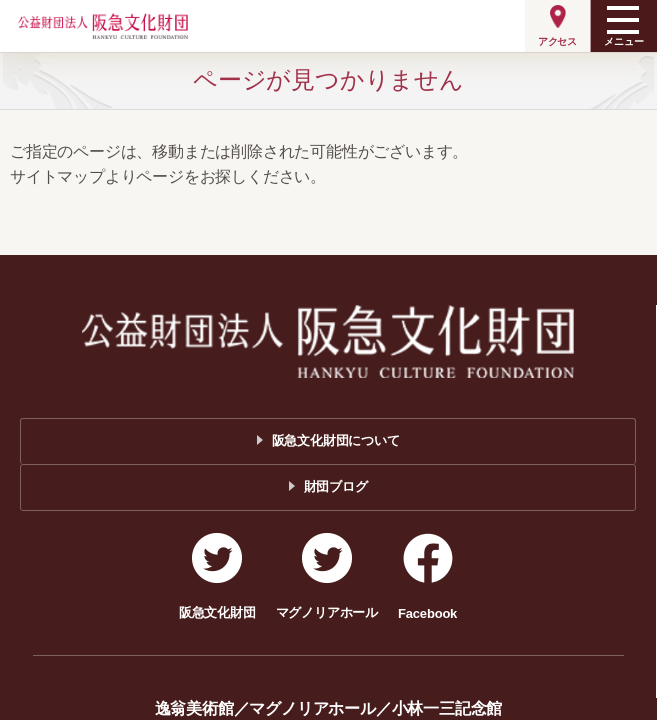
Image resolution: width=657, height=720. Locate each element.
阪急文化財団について (336, 440)
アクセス (557, 41)
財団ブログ (336, 486)
